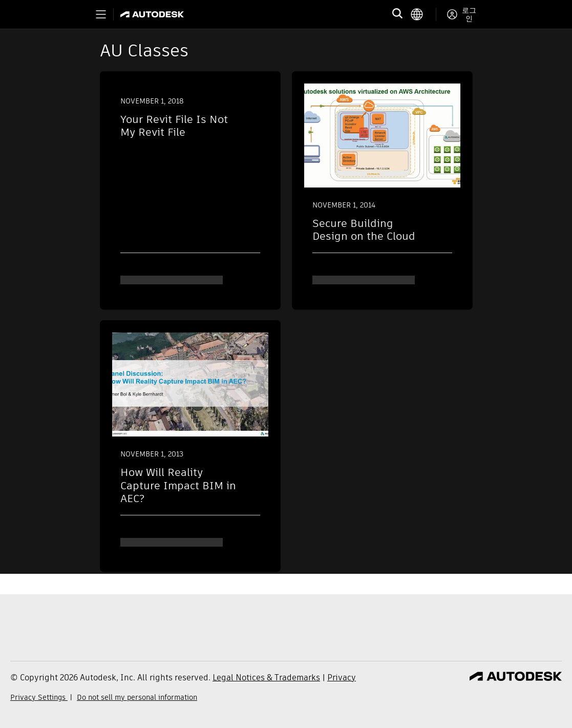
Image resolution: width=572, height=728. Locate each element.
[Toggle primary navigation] (101, 14)
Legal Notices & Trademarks (266, 678)
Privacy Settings (39, 697)
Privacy (342, 678)
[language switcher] (423, 14)
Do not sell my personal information (137, 697)
